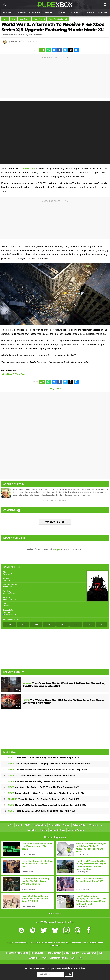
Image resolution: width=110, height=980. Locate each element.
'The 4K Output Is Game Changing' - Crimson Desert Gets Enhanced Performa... (50, 764)
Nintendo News (89, 953)
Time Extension (54, 953)
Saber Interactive (9, 599)
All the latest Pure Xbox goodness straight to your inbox (55, 968)
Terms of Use (96, 825)
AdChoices (76, 943)
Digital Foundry (71, 953)
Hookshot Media (21, 943)
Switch (5, 587)
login (58, 549)
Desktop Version (76, 830)
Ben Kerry (15, 42)
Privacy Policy (80, 825)
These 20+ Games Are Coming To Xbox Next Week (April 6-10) (43, 799)
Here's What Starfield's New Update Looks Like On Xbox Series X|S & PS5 (47, 805)
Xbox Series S (39, 19)
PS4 (10, 587)
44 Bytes (67, 943)
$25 (49, 624)
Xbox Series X (25, 19)
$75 (23, 624)
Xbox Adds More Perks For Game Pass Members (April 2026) (41, 775)
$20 (63, 624)
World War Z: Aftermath (58, 19)
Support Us (54, 825)
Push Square (37, 953)
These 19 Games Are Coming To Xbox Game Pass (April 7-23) (42, 811)
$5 (102, 624)
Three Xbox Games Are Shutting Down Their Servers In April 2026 (43, 758)
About (19, 825)
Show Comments (55, 522)
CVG (73, 958)
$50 (36, 624)
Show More (55, 913)
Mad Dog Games (9, 593)
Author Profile (50, 500)
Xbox (13, 19)
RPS (80, 958)
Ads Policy (32, 830)
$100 (9, 624)
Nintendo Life (22, 953)
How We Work (39, 825)
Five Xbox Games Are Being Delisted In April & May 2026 (39, 781)
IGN (101, 953)
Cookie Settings (57, 830)
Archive (43, 830)
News (5, 19)
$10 (89, 624)
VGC (44, 958)
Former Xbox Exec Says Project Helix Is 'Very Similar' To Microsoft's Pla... (47, 793)
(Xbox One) (14, 374)
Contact (66, 825)
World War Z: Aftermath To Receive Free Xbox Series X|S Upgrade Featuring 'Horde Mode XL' (53, 27)
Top (10, 825)
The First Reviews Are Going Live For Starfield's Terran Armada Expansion (47, 770)
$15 (76, 624)
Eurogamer (34, 958)
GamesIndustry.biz (58, 958)
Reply (63, 500)
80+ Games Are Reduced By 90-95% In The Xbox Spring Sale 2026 (44, 787)
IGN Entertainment (45, 943)
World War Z (27, 168)
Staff (27, 825)
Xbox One (6, 580)
